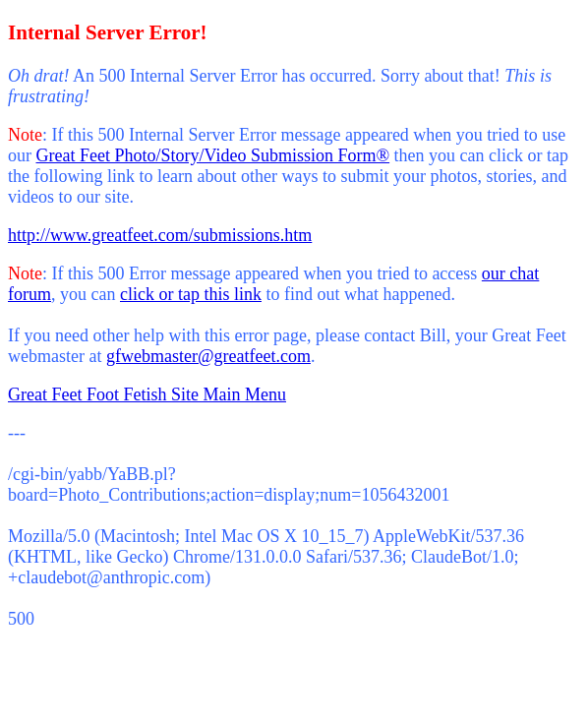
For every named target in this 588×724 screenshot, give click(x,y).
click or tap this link (191, 294)
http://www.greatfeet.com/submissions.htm (160, 235)
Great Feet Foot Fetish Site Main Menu (147, 394)
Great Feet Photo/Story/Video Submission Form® (213, 155)
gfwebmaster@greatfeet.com (208, 356)
